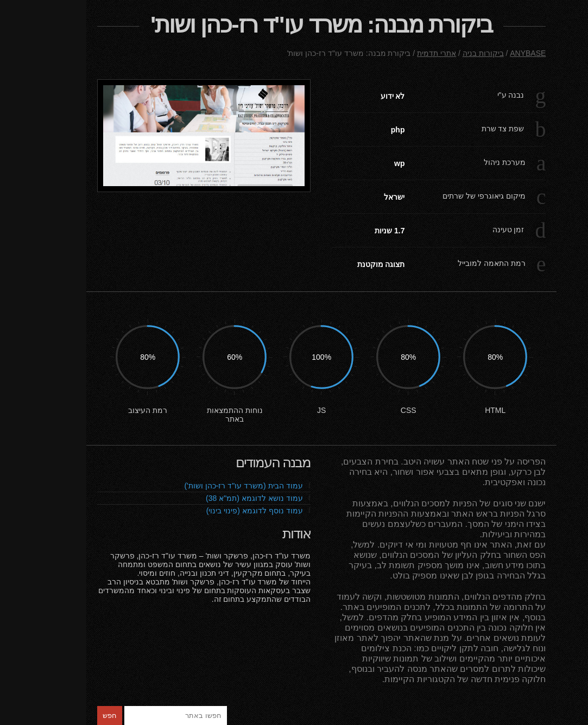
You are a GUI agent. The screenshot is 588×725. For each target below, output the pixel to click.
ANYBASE (441, 53)
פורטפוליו (529, 111)
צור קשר (529, 123)
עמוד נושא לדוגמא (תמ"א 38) (172, 498)
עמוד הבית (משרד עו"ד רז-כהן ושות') (161, 486)
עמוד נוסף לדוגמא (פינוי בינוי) (172, 511)
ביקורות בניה (529, 135)
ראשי (529, 99)
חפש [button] (23, 716)
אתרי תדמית (350, 53)
